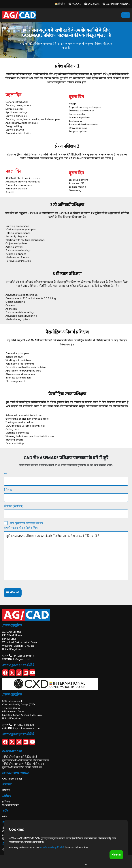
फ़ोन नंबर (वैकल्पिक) (13, 506)
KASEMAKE (92, 4)
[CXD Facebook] (5, 743)
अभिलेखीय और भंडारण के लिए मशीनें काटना (23, 764)
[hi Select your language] (60, 4)
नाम (5, 473)
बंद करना (116, 855)
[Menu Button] (126, 15)
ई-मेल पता (8, 490)
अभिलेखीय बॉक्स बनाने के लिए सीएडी (20, 757)
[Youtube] (32, 673)
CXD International (116, 4)
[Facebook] (5, 673)
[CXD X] (12, 743)
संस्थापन (6, 790)
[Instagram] (19, 673)
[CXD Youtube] (32, 743)
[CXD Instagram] (19, 743)
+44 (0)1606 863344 (22, 656)
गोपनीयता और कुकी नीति (52, 847)
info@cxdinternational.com (24, 728)
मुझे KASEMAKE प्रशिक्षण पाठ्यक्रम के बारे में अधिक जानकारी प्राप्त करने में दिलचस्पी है (66, 556)
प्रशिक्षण (6, 802)
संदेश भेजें (13, 592)
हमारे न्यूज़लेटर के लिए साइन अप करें (26, 523)
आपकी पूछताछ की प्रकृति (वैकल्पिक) (21, 528)
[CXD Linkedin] (26, 743)
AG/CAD (75, 4)
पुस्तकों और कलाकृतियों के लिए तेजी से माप (22, 767)
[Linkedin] (26, 673)
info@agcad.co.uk (19, 659)
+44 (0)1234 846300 (21, 725)
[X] (12, 673)
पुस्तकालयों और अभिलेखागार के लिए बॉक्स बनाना (26, 760)
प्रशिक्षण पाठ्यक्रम (11, 805)
